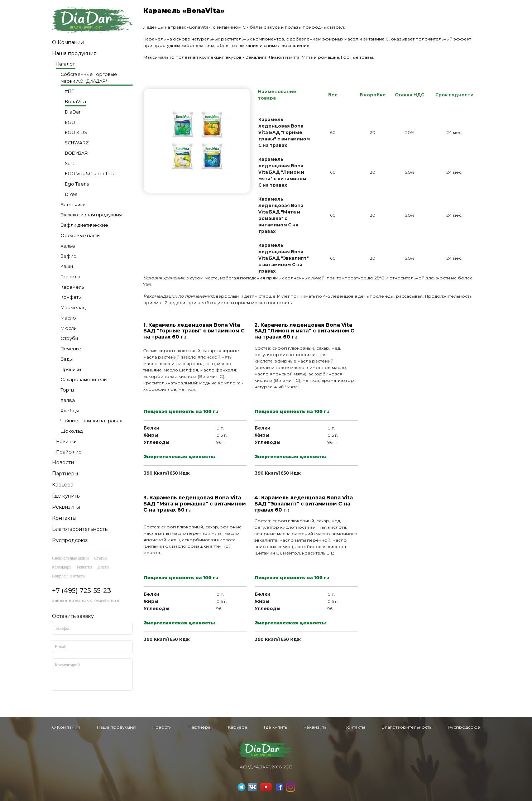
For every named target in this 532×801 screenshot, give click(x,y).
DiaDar (73, 112)
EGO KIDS (76, 132)
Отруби (69, 338)
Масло (68, 318)
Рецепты (84, 567)
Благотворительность (80, 529)
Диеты (103, 567)
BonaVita (75, 102)
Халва (68, 246)
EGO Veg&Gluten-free (90, 174)
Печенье (71, 349)
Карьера (63, 485)
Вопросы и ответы (69, 576)
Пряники (71, 370)
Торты (67, 390)
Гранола (70, 277)
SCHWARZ (77, 143)
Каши (67, 266)
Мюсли (69, 328)
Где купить (66, 496)
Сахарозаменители (84, 380)
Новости (63, 462)
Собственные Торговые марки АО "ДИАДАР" (89, 78)
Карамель (72, 287)
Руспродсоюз (70, 540)
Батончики (73, 205)
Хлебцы (70, 411)
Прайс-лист (70, 452)
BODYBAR (76, 153)
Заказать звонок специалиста (85, 600)
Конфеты (71, 297)
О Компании (68, 42)
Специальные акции (70, 558)
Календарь (62, 567)
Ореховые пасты (80, 236)
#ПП (70, 91)
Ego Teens (77, 184)
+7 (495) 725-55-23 (82, 591)
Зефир (69, 256)
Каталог (66, 64)
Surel (71, 164)
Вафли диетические (84, 225)
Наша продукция (74, 53)
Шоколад (72, 431)
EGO (70, 122)
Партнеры (65, 474)
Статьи (100, 558)
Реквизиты (66, 507)
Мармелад (73, 308)
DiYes (71, 194)
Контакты (64, 518)
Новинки (66, 442)
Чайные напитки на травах (91, 421)
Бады (67, 359)
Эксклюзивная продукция (91, 215)
